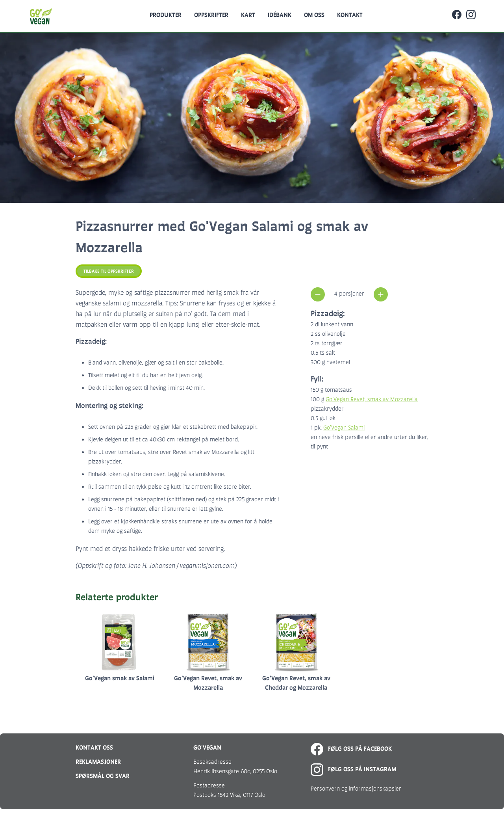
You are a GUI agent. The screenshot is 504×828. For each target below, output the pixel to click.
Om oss (314, 15)
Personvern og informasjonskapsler (356, 788)
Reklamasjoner (98, 762)
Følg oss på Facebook (351, 749)
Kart (248, 15)
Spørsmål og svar (103, 776)
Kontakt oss (94, 747)
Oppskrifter (211, 15)
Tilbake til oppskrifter (109, 271)
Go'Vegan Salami (344, 427)
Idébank (280, 15)
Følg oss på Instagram (353, 769)
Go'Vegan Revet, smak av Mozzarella (372, 399)
